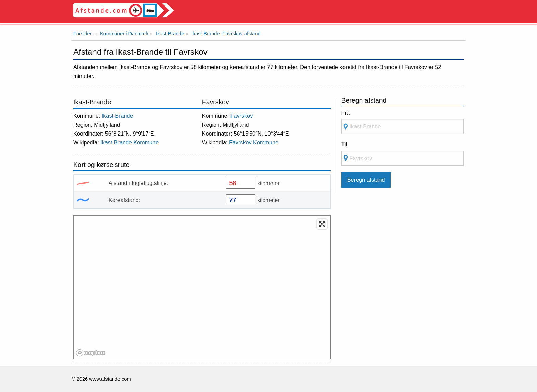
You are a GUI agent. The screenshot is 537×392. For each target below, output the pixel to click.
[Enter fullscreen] (322, 224)
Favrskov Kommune (254, 142)
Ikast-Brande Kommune (129, 142)
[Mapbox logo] (91, 353)
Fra (346, 113)
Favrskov (242, 116)
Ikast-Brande (117, 116)
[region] (202, 288)
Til (344, 144)
